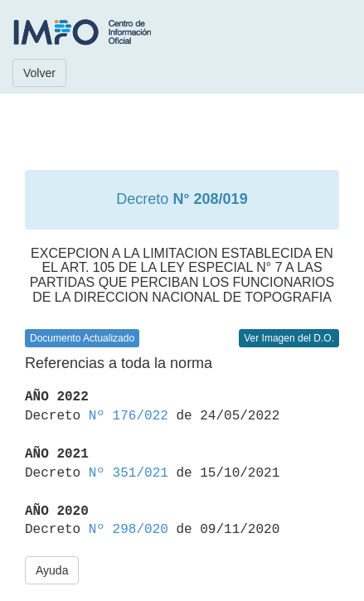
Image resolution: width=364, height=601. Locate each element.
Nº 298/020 (129, 530)
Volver (39, 73)
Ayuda (52, 570)
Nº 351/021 (129, 473)
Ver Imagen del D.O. (289, 338)
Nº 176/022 (129, 416)
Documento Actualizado (82, 338)
